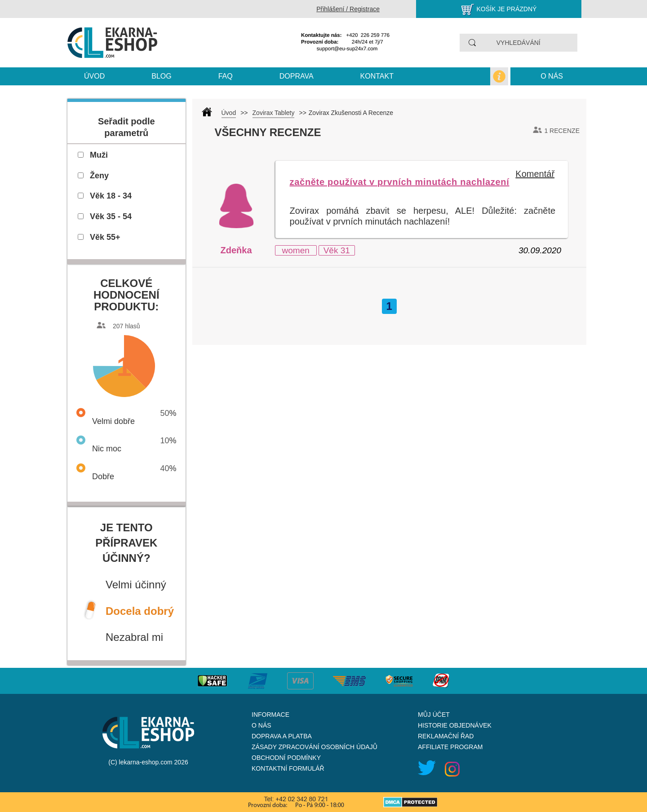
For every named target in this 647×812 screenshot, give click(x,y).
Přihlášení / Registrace (348, 9)
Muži (99, 155)
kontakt (377, 76)
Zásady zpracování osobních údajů (315, 747)
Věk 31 (337, 250)
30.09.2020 (540, 250)
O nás (552, 76)
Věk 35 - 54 (111, 216)
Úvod (94, 76)
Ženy (99, 176)
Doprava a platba (282, 736)
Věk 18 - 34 (111, 196)
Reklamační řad (446, 736)
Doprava (297, 76)
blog (161, 76)
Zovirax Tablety (274, 113)
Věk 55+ (105, 237)
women (296, 250)
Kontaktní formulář (288, 768)
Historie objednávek (455, 725)
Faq (226, 76)
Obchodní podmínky (286, 758)
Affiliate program (450, 747)
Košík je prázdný (507, 9)
